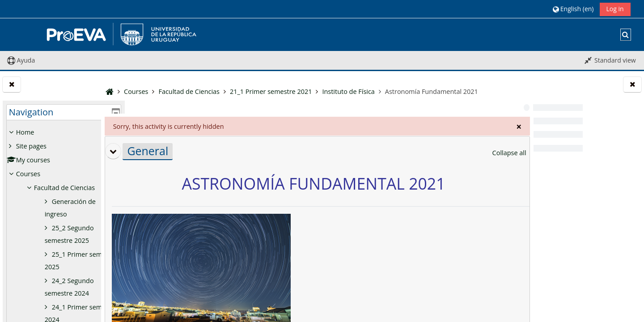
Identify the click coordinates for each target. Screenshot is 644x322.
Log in (615, 9)
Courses (28, 174)
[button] (573, 9)
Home (25, 132)
